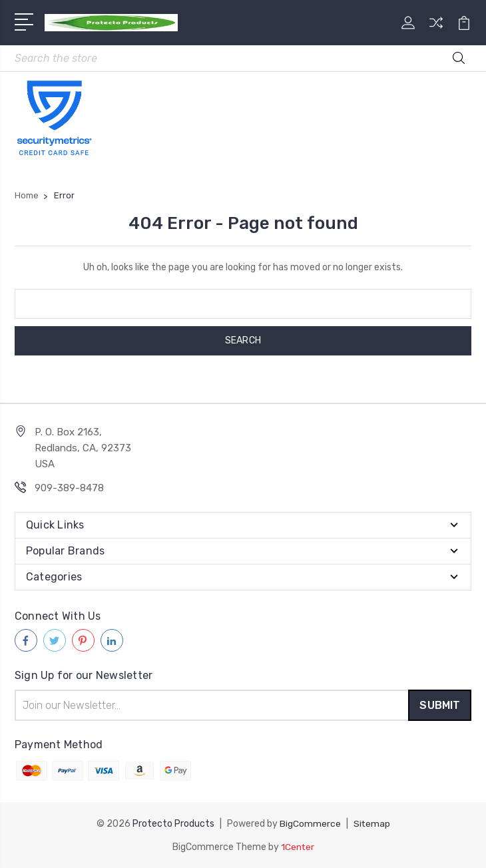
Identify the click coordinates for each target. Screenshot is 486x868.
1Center (297, 846)
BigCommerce (310, 824)
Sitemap (371, 824)
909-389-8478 (69, 489)
